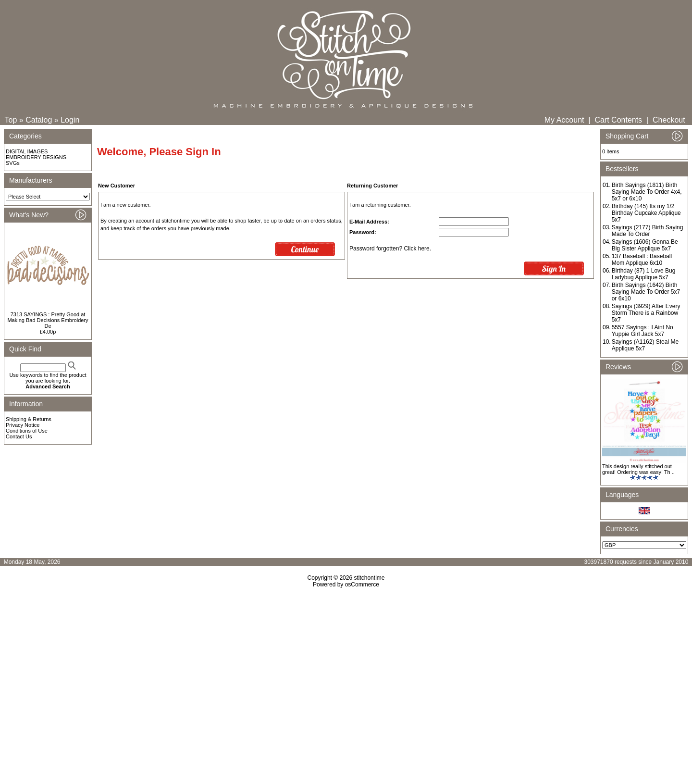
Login (70, 120)
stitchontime (369, 578)
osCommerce (362, 585)
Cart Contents (618, 120)
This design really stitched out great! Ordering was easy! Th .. (638, 469)
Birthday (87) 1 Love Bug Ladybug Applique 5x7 (644, 274)
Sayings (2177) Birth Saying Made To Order (648, 231)
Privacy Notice (23, 425)
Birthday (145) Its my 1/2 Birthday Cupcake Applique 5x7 (646, 213)
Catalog (39, 120)
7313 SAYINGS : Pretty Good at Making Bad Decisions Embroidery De (48, 320)
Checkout (669, 120)
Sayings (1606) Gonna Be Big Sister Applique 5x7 (645, 245)
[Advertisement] (346, 671)
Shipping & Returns (29, 419)
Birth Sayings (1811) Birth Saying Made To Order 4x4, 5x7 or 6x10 (647, 192)
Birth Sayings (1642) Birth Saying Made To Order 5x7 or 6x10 (646, 292)
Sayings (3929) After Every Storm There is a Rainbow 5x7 (646, 313)
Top (11, 120)
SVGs (13, 163)
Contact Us (19, 436)
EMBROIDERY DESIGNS (36, 157)
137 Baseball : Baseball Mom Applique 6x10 (642, 260)
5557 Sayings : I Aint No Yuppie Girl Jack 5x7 (643, 331)
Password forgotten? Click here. (390, 249)
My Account (564, 120)
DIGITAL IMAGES (27, 151)
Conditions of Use (27, 431)
